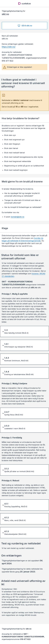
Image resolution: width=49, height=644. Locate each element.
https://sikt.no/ (9, 47)
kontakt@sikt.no (18, 217)
